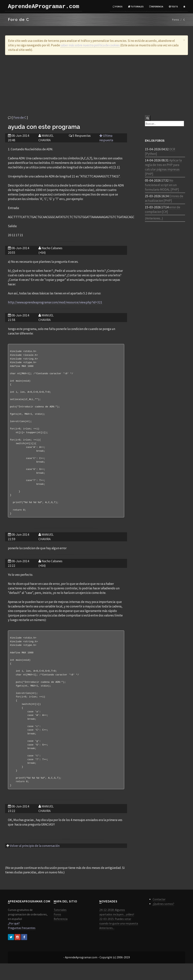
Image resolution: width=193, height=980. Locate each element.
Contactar (159, 916)
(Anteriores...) (154, 218)
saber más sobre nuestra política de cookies (90, 45)
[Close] (184, 40)
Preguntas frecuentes (22, 944)
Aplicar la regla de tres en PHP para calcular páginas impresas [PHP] (163, 167)
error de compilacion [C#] (163, 209)
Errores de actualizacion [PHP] (164, 198)
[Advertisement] (96, 85)
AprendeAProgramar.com (44, 7)
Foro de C (20, 118)
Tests (173, 6)
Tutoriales (136, 6)
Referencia (156, 6)
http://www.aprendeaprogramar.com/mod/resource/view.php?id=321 (55, 302)
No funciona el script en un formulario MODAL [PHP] (162, 185)
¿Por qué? (14, 940)
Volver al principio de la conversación (35, 862)
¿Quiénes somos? (163, 920)
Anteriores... (107, 944)
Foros (118, 6)
